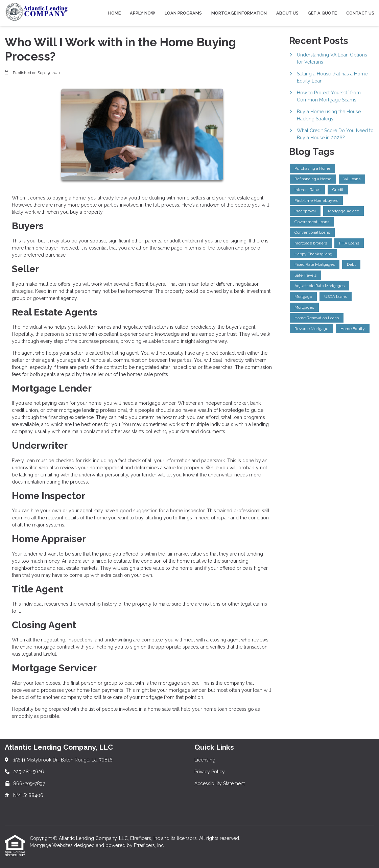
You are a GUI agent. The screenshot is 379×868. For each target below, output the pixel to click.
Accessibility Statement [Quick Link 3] (220, 783)
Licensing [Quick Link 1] (205, 760)
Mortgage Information (239, 13)
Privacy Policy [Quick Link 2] (210, 772)
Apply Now (143, 13)
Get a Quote (322, 13)
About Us (287, 13)
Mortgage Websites (52, 845)
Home (114, 13)
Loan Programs (183, 13)
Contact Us (360, 13)
